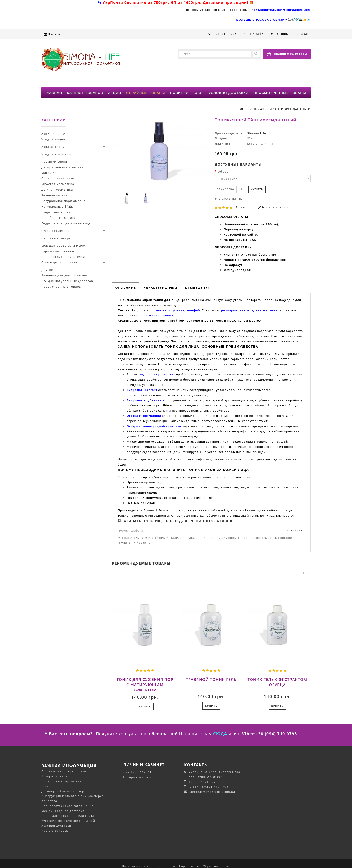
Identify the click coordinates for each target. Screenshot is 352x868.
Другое (47, 270)
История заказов (137, 777)
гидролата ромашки (157, 374)
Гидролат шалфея (142, 390)
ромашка (159, 310)
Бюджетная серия (56, 212)
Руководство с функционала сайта (70, 821)
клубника (176, 310)
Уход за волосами (56, 154)
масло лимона (161, 315)
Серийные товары (56, 238)
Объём (223, 172)
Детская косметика (57, 190)
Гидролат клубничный (146, 400)
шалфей (193, 310)
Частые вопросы (55, 830)
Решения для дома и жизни (64, 275)
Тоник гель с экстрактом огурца (277, 682)
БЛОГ (199, 93)
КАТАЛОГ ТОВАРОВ (85, 93)
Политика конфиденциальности (149, 866)
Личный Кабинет (137, 772)
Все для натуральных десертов (67, 281)
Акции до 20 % (53, 134)
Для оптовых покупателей (63, 257)
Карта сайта (189, 866)
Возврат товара (54, 776)
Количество (224, 189)
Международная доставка (63, 811)
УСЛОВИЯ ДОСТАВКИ (229, 93)
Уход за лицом (53, 139)
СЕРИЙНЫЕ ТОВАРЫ (146, 93)
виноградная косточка (259, 310)
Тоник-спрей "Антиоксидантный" (279, 109)
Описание (125, 288)
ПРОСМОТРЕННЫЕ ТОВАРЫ (280, 93)
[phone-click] (209, 34)
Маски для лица (55, 173)
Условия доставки (56, 826)
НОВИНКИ (179, 93)
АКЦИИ (115, 93)
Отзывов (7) (197, 288)
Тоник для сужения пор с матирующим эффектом (145, 685)
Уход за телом (53, 147)
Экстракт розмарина (144, 416)
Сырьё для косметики (59, 262)
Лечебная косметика (59, 218)
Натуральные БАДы (57, 206)
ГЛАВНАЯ (53, 93)
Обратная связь (216, 866)
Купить (257, 189)
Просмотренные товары (61, 287)
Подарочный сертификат (62, 781)
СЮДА (220, 734)
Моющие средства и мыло (63, 245)
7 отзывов (244, 207)
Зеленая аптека (54, 195)
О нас (46, 786)
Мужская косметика (58, 184)
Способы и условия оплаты (64, 771)
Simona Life (257, 133)
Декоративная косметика (62, 167)
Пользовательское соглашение (67, 806)
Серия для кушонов (58, 178)
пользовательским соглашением (281, 10)
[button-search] (256, 54)
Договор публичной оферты (65, 791)
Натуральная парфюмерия (63, 201)
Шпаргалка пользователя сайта (68, 816)
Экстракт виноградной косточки (154, 426)
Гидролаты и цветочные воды (66, 223)
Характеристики (160, 288)
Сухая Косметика (55, 231)
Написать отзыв (274, 207)
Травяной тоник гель (211, 679)
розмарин (229, 310)
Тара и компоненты (58, 251)
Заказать (295, 530)
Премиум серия (54, 161)
